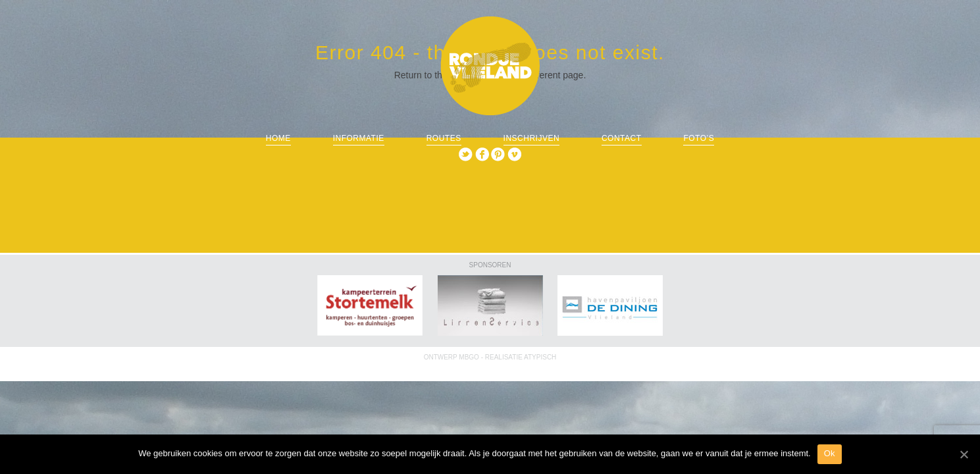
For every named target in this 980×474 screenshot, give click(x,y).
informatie (359, 138)
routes (444, 138)
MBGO (469, 357)
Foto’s (699, 138)
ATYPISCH (540, 357)
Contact (622, 138)
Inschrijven (532, 138)
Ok (830, 453)
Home (278, 138)
